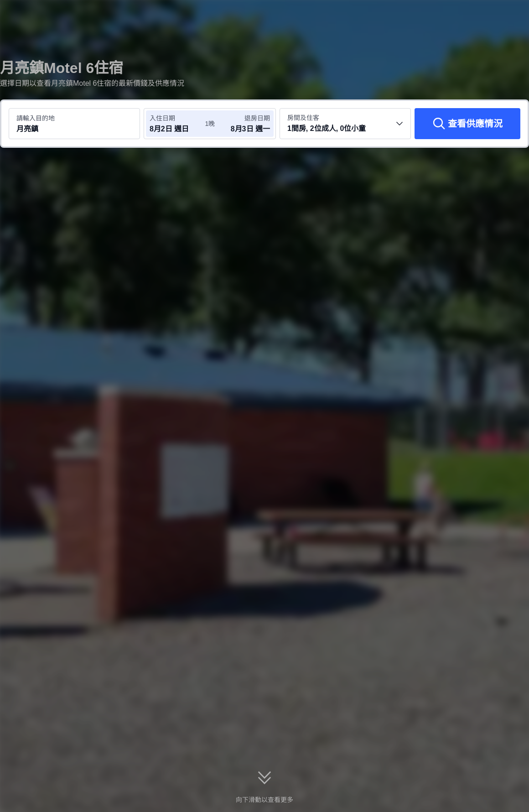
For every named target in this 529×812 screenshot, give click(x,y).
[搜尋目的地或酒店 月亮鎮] (74, 124)
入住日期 (162, 118)
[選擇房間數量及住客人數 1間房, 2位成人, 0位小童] (345, 124)
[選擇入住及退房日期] (177, 124)
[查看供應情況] (467, 124)
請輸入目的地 (36, 118)
